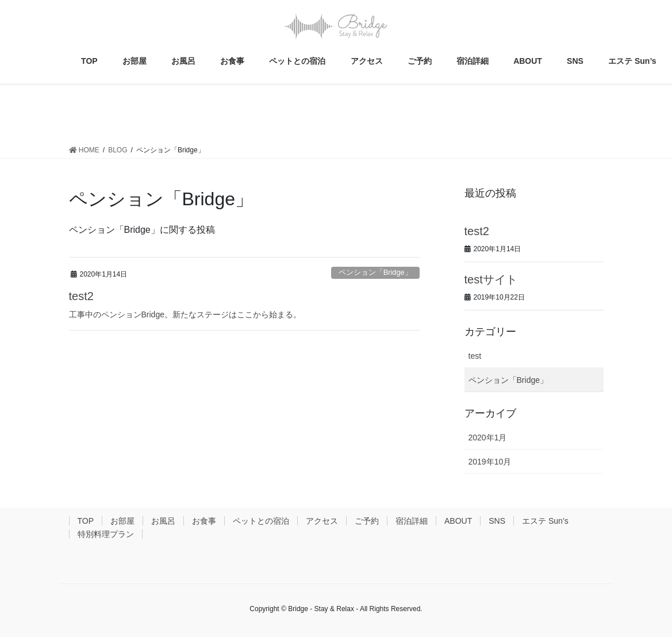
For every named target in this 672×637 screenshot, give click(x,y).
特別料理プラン (106, 534)
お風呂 (163, 521)
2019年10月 (490, 462)
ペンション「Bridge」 (375, 272)
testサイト (491, 279)
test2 (81, 296)
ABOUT (458, 521)
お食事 (204, 521)
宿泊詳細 (412, 521)
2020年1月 (488, 438)
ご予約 (367, 521)
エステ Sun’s (545, 521)
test (475, 356)
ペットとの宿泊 (261, 521)
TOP (86, 521)
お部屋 (122, 521)
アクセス (322, 521)
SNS (497, 521)
